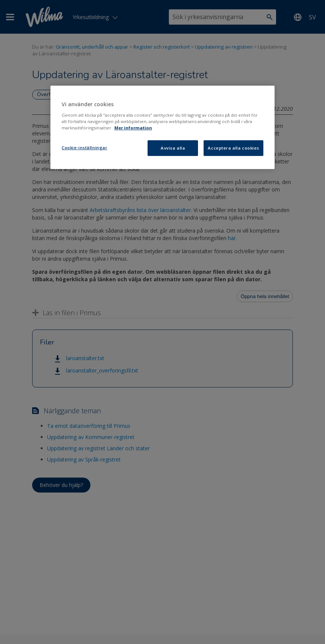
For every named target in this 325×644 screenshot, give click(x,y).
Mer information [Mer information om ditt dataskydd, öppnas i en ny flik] (133, 128)
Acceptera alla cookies (233, 148)
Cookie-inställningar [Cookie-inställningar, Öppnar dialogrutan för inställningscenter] (84, 148)
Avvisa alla (173, 148)
